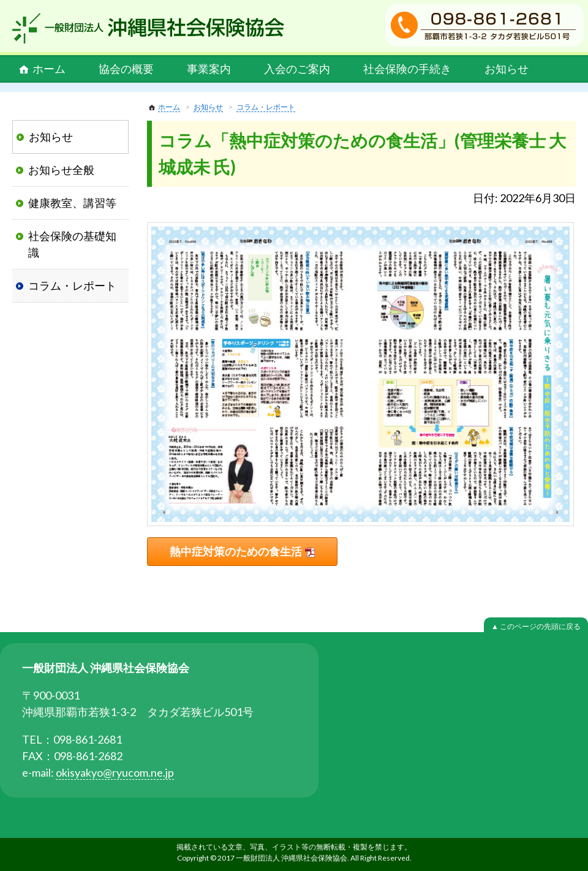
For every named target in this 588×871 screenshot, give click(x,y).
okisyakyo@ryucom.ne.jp (115, 772)
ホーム (49, 69)
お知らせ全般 (61, 170)
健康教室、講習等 (72, 203)
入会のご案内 (297, 69)
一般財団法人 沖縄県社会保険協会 (148, 28)
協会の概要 (126, 69)
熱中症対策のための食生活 (236, 551)
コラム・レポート (266, 107)
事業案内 (209, 69)
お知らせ (507, 69)
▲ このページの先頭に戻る (536, 626)
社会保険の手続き (407, 69)
